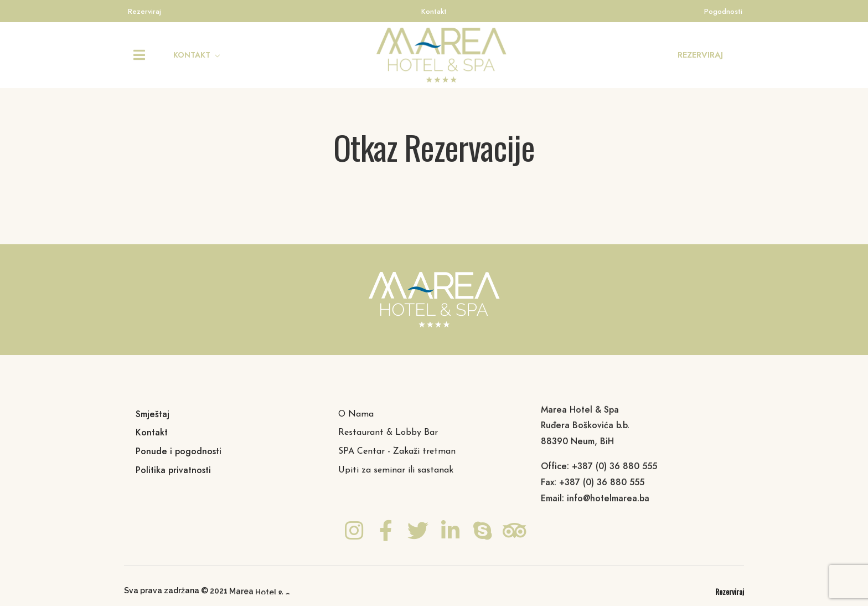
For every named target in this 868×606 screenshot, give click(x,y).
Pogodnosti (723, 11)
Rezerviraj (144, 11)
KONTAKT (192, 55)
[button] (700, 55)
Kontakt (434, 11)
